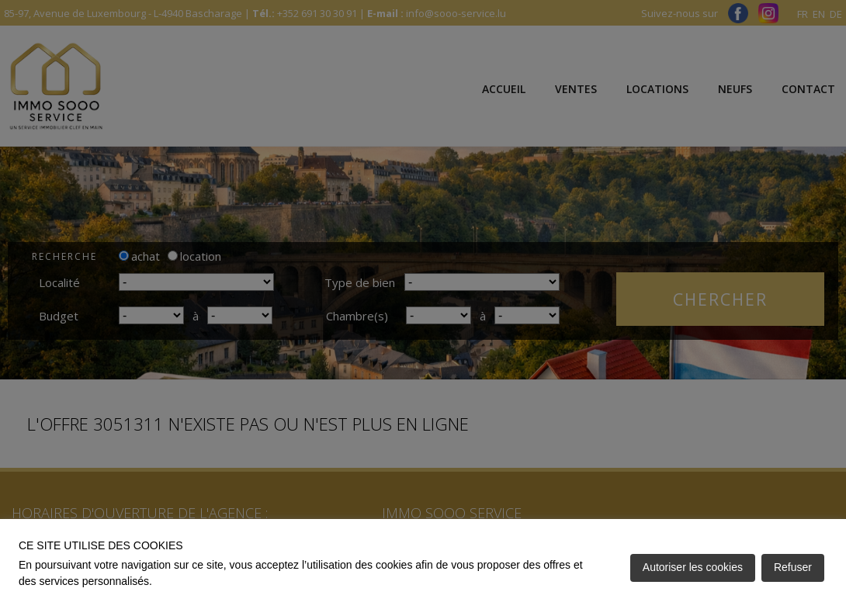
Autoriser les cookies (693, 567)
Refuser (793, 567)
